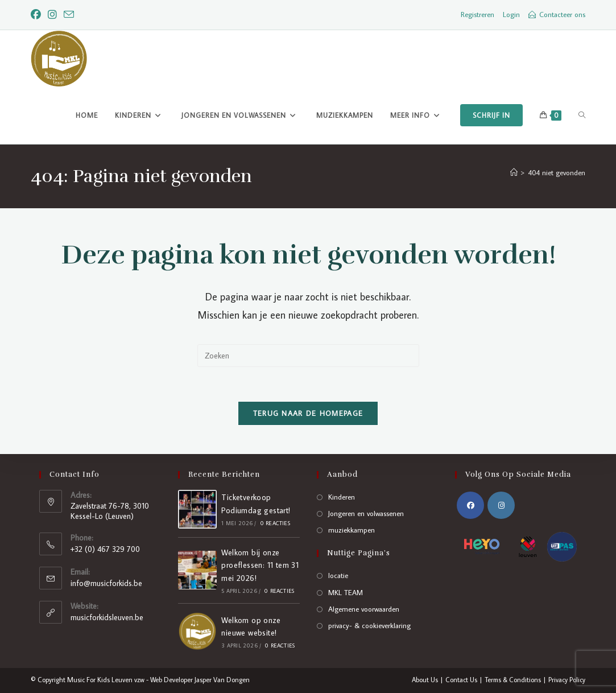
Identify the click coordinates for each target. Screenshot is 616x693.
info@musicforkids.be (106, 583)
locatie (338, 575)
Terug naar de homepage (308, 413)
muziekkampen (352, 530)
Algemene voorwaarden (364, 609)
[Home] (514, 172)
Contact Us (461, 680)
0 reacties (275, 523)
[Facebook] (38, 15)
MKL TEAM (346, 592)
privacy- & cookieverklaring (369, 625)
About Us (425, 680)
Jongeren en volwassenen (366, 513)
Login (511, 14)
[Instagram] (52, 15)
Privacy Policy (567, 680)
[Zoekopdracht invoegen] (308, 356)
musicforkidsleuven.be (107, 617)
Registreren (477, 14)
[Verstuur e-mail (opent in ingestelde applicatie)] (69, 15)
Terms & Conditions (513, 680)
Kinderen (342, 497)
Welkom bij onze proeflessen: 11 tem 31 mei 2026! (260, 565)
